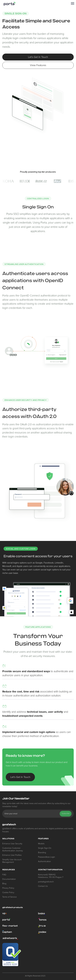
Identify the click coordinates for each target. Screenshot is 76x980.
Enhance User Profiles (12, 855)
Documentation (9, 879)
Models (41, 844)
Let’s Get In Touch (38, 57)
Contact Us (43, 886)
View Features (38, 65)
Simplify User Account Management (12, 861)
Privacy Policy (8, 888)
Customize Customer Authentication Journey (13, 849)
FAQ (4, 875)
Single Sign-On (45, 848)
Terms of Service (9, 897)
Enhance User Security (12, 844)
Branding (42, 853)
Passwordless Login (47, 857)
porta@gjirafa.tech (46, 882)
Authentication (44, 861)
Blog (4, 884)
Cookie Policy (8, 892)
